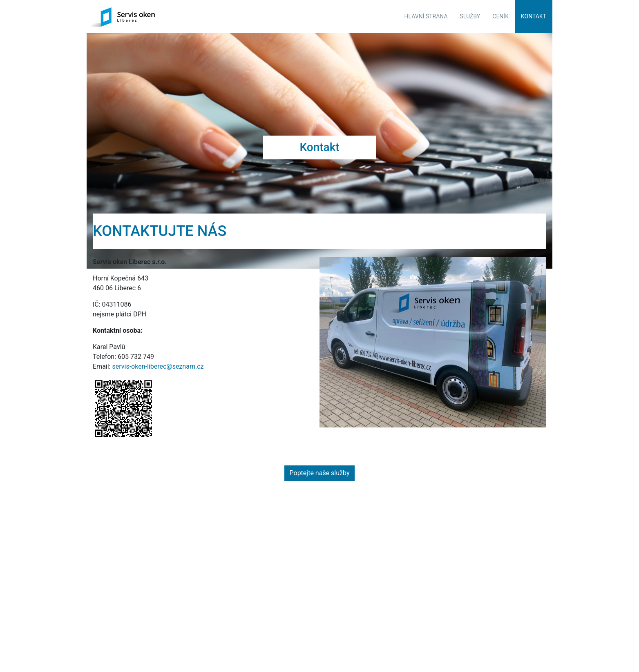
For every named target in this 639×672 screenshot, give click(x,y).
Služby (470, 16)
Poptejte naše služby (320, 467)
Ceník (500, 16)
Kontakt (534, 16)
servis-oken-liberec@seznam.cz (158, 361)
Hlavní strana (426, 16)
